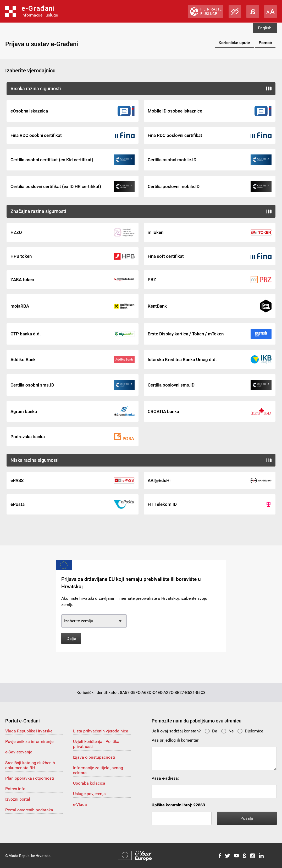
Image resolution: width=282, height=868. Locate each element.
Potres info (15, 789)
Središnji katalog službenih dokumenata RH (30, 765)
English (265, 28)
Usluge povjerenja (89, 794)
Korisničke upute (234, 43)
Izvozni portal (18, 799)
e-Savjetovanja (19, 752)
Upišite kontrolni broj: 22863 (178, 805)
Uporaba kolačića (89, 783)
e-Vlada (80, 804)
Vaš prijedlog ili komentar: (176, 740)
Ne (227, 731)
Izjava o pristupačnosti (94, 757)
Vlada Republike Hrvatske (29, 731)
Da (211, 731)
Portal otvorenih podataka (29, 810)
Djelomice (250, 731)
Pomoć (265, 43)
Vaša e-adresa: (165, 778)
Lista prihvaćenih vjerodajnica (101, 731)
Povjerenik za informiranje (29, 741)
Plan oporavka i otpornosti (30, 778)
